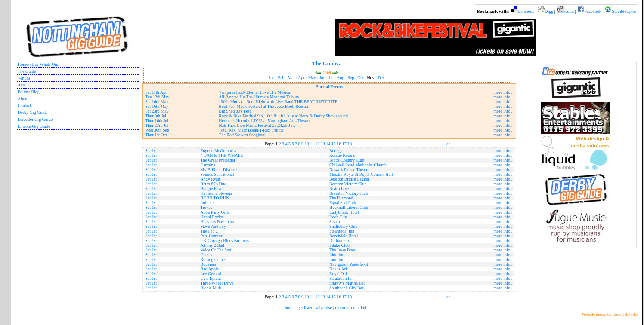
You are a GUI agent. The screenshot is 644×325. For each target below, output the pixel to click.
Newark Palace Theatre (349, 170)
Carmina (208, 165)
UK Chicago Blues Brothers (225, 241)
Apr (301, 78)
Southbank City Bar (346, 288)
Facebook (593, 11)
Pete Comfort (212, 236)
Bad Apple (210, 269)
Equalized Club (343, 203)
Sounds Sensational (217, 174)
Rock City (338, 217)
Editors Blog (29, 92)
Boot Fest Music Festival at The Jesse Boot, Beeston (264, 106)
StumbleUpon (624, 11)
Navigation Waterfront (349, 264)
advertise (324, 308)
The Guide (27, 71)
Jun (322, 78)
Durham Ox (340, 241)
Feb (281, 78)
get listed (305, 308)
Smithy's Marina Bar (347, 283)
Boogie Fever (212, 189)
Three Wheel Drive (217, 283)
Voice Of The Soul (217, 250)
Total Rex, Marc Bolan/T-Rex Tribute (251, 130)
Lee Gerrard (211, 274)
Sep (351, 78)
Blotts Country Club (347, 160)
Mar (291, 78)
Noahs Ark (339, 269)
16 (339, 144)
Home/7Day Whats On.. (38, 64)
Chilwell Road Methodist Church (358, 165)
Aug (340, 78)
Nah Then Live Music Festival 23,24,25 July (257, 125)
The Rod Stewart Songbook (243, 135)
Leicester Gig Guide (35, 119)
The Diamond (341, 198)
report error (345, 308)
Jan (271, 78)
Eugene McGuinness (218, 151)
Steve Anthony (213, 226)
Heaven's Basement (217, 222)
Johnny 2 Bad (212, 245)
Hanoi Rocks (212, 217)
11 (312, 144)
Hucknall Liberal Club (349, 207)
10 (307, 144)
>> (448, 144)
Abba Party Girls (215, 212)
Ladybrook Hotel (344, 212)
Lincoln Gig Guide (34, 126)
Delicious (526, 11)
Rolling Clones (214, 259)
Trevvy (207, 207)
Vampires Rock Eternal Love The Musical (255, 92)
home (290, 308)
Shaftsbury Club (343, 226)
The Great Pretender (218, 160)
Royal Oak (339, 274)
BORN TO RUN (215, 198)
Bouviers (208, 264)
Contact (24, 106)
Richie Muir (211, 288)
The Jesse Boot (342, 250)
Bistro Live (339, 189)
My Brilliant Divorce (219, 170)
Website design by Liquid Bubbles (610, 314)
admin (363, 308)
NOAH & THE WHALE (222, 155)
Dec (381, 78)
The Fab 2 (209, 231)
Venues (24, 78)
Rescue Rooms (342, 155)
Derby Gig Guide (33, 112)
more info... (503, 92)
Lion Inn (337, 255)
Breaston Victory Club (349, 193)
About (23, 99)
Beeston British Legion (349, 179)
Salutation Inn (341, 278)
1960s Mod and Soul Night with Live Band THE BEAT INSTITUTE (278, 102)
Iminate (207, 203)
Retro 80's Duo (214, 184)
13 (323, 144)
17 (344, 144)
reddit (569, 11)
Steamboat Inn (342, 231)
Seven (334, 222)
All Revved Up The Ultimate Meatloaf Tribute (259, 97)
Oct (360, 78)
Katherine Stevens (216, 193)
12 (317, 144)
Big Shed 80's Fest (235, 111)
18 (350, 144)
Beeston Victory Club (348, 184)
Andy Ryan (210, 179)
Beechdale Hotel (344, 236)
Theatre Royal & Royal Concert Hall (361, 174)
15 (334, 144)
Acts (22, 85)
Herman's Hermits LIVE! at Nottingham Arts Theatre (265, 121)
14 (328, 144)
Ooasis (206, 255)
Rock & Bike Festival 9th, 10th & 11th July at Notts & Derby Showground (283, 116)
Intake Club (339, 245)
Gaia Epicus (211, 278)
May (312, 78)
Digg (549, 11)
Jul (331, 78)
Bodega (336, 151)
